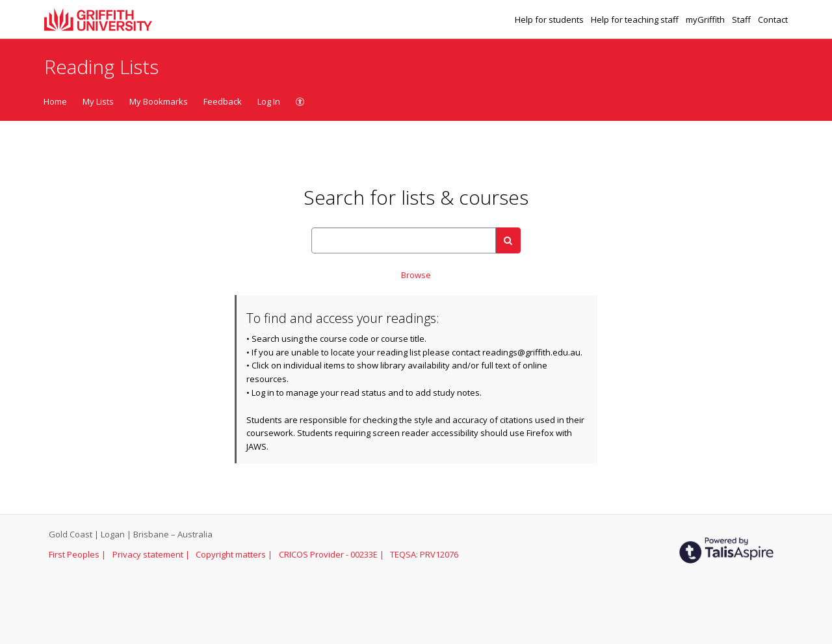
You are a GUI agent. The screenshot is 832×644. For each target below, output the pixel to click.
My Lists (98, 101)
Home (55, 101)
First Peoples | (78, 554)
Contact (773, 19)
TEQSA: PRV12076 (424, 554)
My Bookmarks (159, 101)
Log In (269, 101)
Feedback (223, 101)
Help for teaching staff (636, 19)
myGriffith (706, 19)
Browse (416, 275)
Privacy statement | (152, 554)
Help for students (550, 19)
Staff (742, 19)
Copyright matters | (235, 554)
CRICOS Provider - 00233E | (332, 554)
